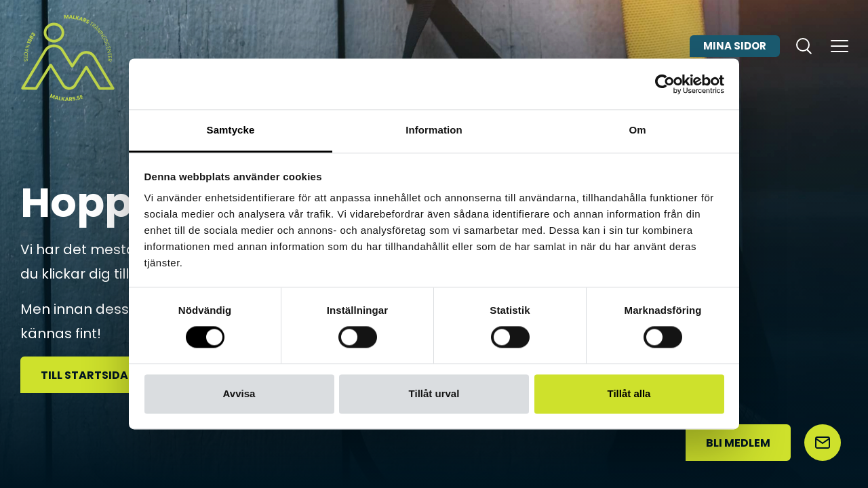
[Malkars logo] (68, 58)
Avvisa (239, 393)
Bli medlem (738, 443)
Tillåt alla (629, 393)
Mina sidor (735, 50)
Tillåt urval (434, 393)
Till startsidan (88, 375)
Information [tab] (434, 130)
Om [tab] (637, 130)
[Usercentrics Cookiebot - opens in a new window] (665, 84)
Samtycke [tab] (231, 130)
